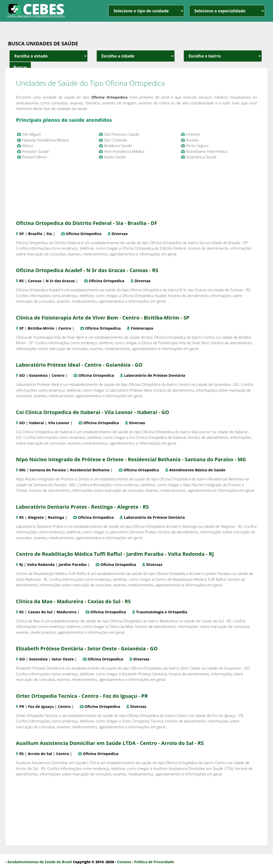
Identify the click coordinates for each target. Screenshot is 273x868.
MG (22, 470)
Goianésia (38, 375)
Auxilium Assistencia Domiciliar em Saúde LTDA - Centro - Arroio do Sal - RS (110, 743)
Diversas (120, 234)
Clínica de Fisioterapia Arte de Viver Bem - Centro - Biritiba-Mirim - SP (103, 318)
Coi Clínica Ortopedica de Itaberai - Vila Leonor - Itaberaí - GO (92, 412)
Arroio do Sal (40, 754)
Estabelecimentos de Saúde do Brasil (40, 862)
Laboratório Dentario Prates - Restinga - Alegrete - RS (82, 507)
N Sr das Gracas (60, 281)
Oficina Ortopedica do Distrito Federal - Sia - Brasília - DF (87, 223)
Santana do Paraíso (48, 470)
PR (22, 706)
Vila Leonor (59, 423)
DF (22, 234)
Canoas (35, 281)
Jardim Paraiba (73, 564)
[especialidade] (227, 11)
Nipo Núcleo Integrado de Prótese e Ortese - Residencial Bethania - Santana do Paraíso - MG (131, 459)
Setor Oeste (63, 659)
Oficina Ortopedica (84, 234)
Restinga (56, 517)
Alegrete (36, 517)
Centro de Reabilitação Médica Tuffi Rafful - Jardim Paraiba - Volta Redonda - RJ (115, 554)
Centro (65, 328)
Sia (49, 234)
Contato (124, 862)
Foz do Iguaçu (41, 706)
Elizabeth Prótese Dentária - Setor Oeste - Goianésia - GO (87, 648)
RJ (21, 564)
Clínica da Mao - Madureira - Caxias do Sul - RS (73, 601)
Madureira (67, 612)
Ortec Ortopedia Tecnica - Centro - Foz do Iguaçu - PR (82, 696)
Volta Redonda (41, 564)
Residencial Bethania (90, 470)
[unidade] (146, 11)
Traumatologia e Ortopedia (162, 612)
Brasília (35, 234)
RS (21, 281)
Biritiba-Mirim (41, 328)
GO (22, 375)
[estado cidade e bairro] (48, 56)
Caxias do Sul (40, 612)
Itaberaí (36, 423)
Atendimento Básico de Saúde (197, 470)
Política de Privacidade (154, 862)
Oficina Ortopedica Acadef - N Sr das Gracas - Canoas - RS (87, 270)
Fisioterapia (142, 328)
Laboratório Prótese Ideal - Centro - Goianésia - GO (79, 365)
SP (21, 328)
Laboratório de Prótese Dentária (155, 375)
